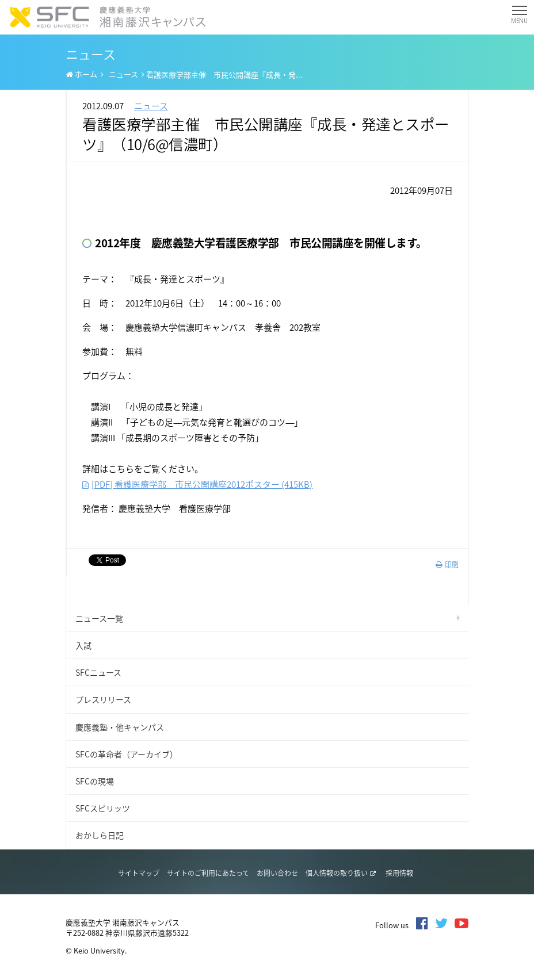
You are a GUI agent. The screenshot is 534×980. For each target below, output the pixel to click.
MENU (519, 17)
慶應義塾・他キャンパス (120, 727)
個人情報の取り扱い (341, 873)
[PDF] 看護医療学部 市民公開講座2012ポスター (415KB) (197, 484)
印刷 (447, 564)
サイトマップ (139, 873)
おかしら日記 (100, 835)
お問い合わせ (277, 873)
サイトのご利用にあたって (208, 873)
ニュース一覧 (99, 618)
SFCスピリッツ (103, 808)
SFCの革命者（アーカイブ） (127, 754)
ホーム (82, 74)
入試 (83, 645)
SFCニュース (98, 672)
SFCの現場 (95, 781)
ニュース (123, 74)
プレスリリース (103, 699)
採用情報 (399, 873)
